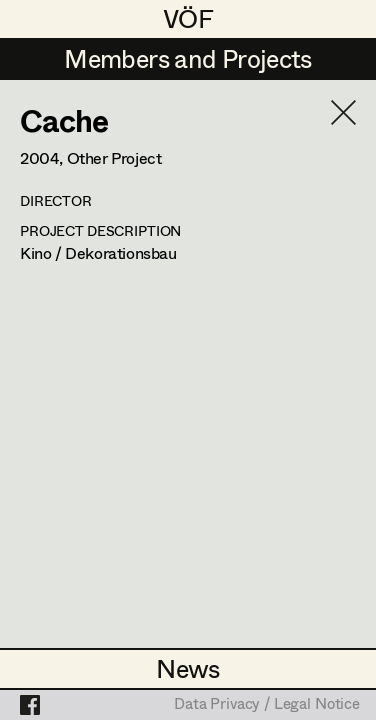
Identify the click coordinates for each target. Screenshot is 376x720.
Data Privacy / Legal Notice (267, 705)
